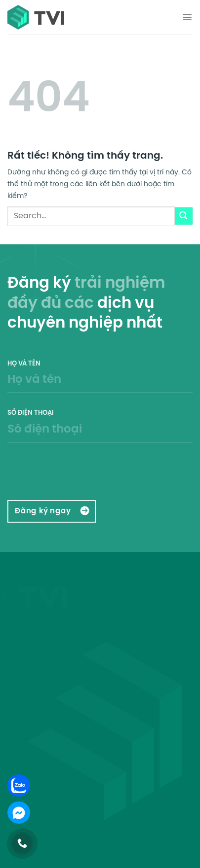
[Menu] (187, 17)
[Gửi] (184, 216)
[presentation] (67, 472)
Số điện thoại (100, 432)
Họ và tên (100, 383)
